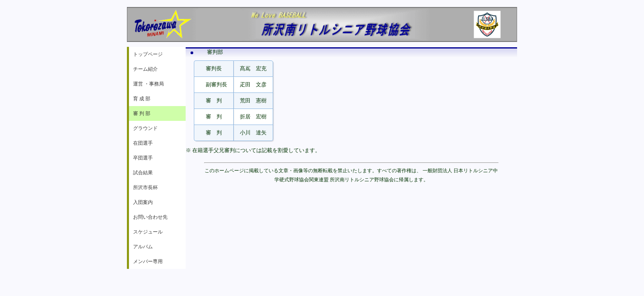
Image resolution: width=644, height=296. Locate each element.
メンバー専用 (148, 261)
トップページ (148, 54)
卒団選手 (143, 158)
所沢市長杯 (145, 187)
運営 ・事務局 (148, 84)
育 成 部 (142, 99)
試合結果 (143, 173)
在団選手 (143, 143)
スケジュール (148, 232)
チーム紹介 (145, 69)
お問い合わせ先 (150, 217)
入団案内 (143, 202)
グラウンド (145, 128)
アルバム (143, 247)
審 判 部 (142, 113)
